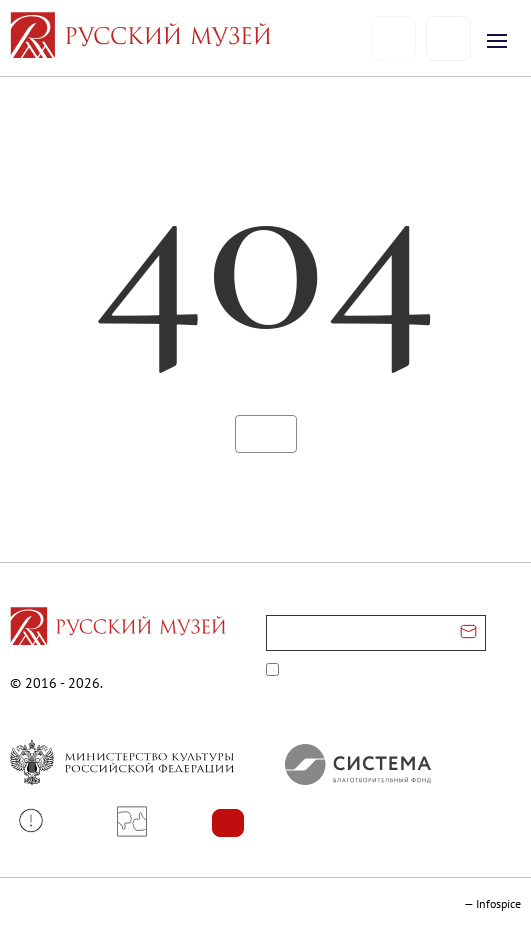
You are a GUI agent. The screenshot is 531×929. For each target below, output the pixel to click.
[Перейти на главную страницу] (118, 629)
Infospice (498, 903)
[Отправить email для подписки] (468, 633)
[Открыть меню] (497, 41)
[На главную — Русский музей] (190, 38)
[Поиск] (448, 38)
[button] (38, 820)
